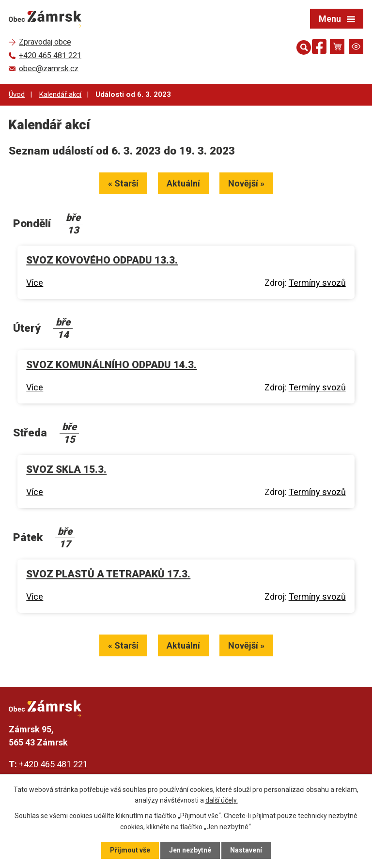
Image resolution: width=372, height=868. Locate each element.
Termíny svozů (317, 283)
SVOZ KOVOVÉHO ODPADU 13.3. (102, 260)
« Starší (123, 183)
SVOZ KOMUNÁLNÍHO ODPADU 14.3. (111, 365)
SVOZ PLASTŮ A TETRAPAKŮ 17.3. (108, 574)
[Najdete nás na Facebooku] (319, 48)
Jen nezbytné (190, 850)
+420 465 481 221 (53, 764)
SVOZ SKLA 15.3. (66, 469)
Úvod (17, 94)
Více (35, 283)
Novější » (246, 183)
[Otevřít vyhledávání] (302, 46)
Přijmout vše (130, 850)
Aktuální (183, 183)
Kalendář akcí (60, 94)
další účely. (222, 800)
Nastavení (246, 850)
